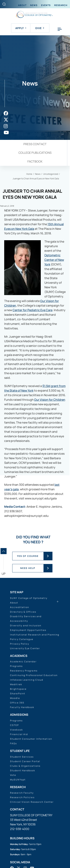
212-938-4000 (20, 829)
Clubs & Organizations (25, 766)
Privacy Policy (20, 644)
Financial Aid (19, 734)
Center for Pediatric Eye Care (33, 310)
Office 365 (17, 703)
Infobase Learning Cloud (27, 680)
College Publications (35, 153)
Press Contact (35, 144)
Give (40, 28)
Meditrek (16, 684)
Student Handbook (23, 770)
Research (61, 5)
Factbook (35, 161)
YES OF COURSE (28, 556)
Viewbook (16, 730)
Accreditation (20, 607)
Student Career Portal (25, 761)
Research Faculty (22, 793)
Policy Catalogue (22, 639)
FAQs (13, 743)
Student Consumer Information (31, 739)
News (34, 5)
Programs (16, 666)
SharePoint (18, 694)
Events (46, 5)
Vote (13, 775)
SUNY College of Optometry (29, 598)
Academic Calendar (23, 662)
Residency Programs (24, 671)
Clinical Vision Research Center (32, 802)
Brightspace (18, 689)
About (22, 5)
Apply (21, 28)
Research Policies (22, 797)
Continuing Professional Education (34, 675)
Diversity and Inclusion (26, 625)
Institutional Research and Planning (35, 635)
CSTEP (15, 725)
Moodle (15, 698)
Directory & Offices (23, 612)
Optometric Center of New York (54, 260)
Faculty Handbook (22, 707)
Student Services (22, 757)
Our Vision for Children (50, 400)
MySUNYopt (18, 780)
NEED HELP (28, 568)
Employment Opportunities (28, 630)
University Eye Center (25, 648)
